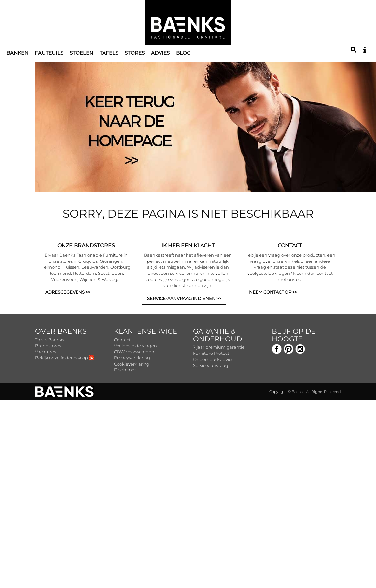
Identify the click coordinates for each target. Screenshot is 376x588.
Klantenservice (146, 331)
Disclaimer (125, 370)
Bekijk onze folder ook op (64, 358)
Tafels (109, 53)
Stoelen (81, 53)
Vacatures (46, 352)
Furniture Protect (211, 353)
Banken (17, 53)
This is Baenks (50, 340)
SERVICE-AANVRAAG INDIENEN (181, 298)
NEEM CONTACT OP (270, 292)
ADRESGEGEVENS (65, 292)
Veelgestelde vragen (135, 346)
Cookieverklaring (132, 364)
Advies (160, 53)
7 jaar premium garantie (219, 347)
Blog (183, 53)
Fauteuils (49, 53)
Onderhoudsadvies (213, 359)
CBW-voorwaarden (134, 352)
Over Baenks (61, 331)
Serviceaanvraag (211, 365)
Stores (135, 53)
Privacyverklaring (132, 358)
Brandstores (48, 346)
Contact (122, 340)
